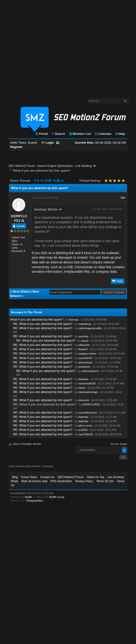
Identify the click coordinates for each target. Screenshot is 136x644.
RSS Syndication (61, 481)
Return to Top (96, 477)
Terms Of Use (105, 481)
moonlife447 (85, 358)
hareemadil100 (87, 383)
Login (48, 143)
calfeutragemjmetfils (90, 328)
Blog (15, 477)
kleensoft (84, 400)
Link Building (84, 166)
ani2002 (83, 430)
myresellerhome (88, 413)
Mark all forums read (34, 481)
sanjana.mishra (87, 354)
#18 (123, 198)
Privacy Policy (84, 481)
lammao (74, 320)
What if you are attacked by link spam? (37, 319)
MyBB (28, 497)
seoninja (83, 336)
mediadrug (84, 324)
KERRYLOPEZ (91, 404)
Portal (41, 134)
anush (85, 341)
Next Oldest (21, 292)
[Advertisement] (45, 47)
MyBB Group (57, 497)
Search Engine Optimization (55, 166)
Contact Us (47, 477)
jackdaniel (84, 367)
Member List (80, 134)
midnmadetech (90, 371)
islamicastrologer (88, 392)
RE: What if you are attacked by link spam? (43, 324)
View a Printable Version (27, 444)
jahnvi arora (85, 426)
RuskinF (83, 349)
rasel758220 (86, 434)
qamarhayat (85, 362)
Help (120, 134)
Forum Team (29, 477)
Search (58, 134)
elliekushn (84, 345)
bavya (82, 388)
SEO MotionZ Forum (22, 166)
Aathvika (83, 379)
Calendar (103, 134)
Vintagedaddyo (34, 501)
